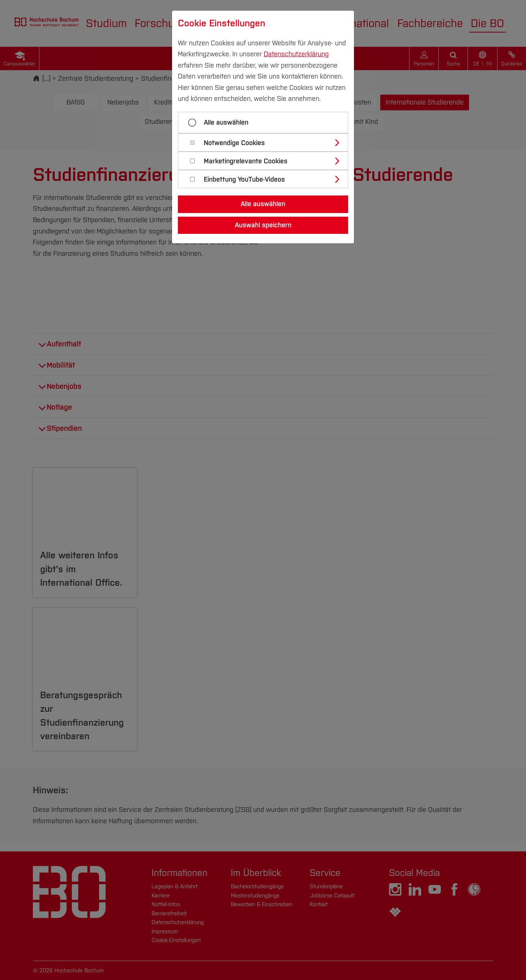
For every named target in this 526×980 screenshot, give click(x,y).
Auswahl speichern (263, 225)
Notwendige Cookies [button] (234, 143)
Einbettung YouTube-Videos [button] (244, 180)
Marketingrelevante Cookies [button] (246, 161)
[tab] (266, 143)
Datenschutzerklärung (296, 54)
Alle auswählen (226, 122)
